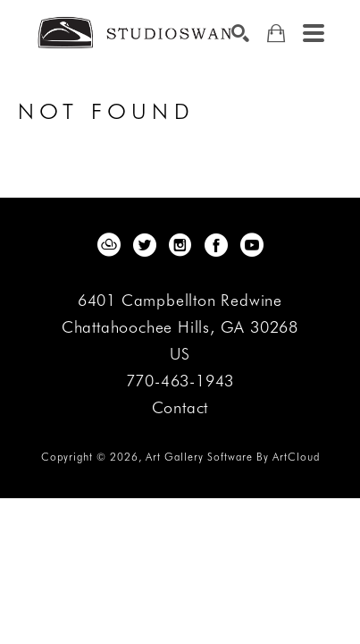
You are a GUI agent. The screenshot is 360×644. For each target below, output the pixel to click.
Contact (180, 408)
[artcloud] (109, 245)
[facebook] (216, 245)
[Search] (240, 33)
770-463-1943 (180, 381)
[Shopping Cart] (276, 34)
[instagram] (180, 245)
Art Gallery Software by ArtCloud (233, 457)
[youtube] (252, 245)
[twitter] (145, 245)
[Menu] (314, 33)
